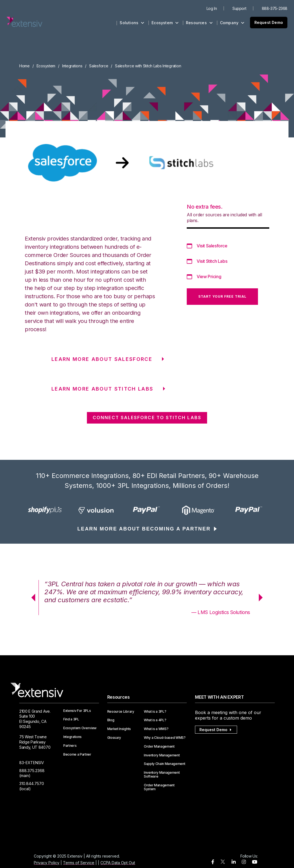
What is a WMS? (156, 729)
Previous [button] (31, 598)
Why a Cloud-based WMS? (165, 738)
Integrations (72, 66)
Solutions (132, 23)
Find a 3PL (71, 719)
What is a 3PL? (155, 712)
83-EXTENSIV (32, 763)
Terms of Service (79, 863)
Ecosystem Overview (80, 728)
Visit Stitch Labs (212, 261)
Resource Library (121, 712)
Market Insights (119, 729)
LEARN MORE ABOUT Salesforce (102, 359)
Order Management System (159, 787)
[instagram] (244, 862)
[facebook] (213, 862)
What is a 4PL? (155, 720)
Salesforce (99, 66)
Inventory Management (162, 755)
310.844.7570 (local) (32, 786)
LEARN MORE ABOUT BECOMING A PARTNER (144, 529)
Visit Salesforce (212, 246)
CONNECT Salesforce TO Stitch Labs (147, 418)
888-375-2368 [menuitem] (275, 8)
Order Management (159, 747)
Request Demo (269, 22)
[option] (45, 510)
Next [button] (263, 598)
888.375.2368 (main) (32, 773)
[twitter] (223, 863)
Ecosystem (165, 23)
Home (24, 66)
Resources (199, 23)
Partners (70, 746)
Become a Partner (77, 754)
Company (232, 23)
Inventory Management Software (162, 775)
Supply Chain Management (165, 764)
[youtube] (255, 862)
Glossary (114, 738)
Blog (111, 720)
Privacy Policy (47, 863)
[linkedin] (234, 862)
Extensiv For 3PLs (77, 711)
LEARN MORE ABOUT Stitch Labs (102, 389)
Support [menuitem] (239, 8)
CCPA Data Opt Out (118, 863)
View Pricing (209, 277)
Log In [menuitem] (212, 8)
